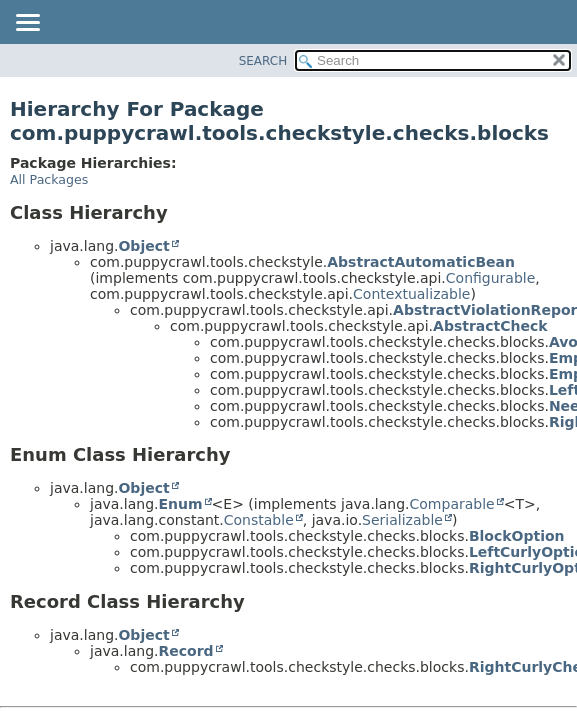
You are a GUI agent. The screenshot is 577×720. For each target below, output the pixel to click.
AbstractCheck (490, 326)
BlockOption (517, 536)
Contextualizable (411, 294)
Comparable (452, 504)
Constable (259, 520)
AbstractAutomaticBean (421, 262)
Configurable (491, 278)
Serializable (402, 520)
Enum (180, 504)
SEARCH (263, 61)
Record (185, 651)
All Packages (49, 179)
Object (143, 246)
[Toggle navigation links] (27, 24)
